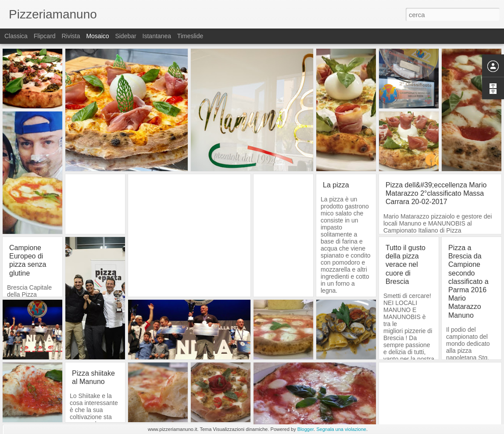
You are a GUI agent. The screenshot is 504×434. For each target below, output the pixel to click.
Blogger (306, 429)
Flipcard (45, 36)
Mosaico (97, 36)
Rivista (71, 36)
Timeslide (190, 36)
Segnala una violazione (341, 429)
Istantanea (157, 36)
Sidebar (125, 36)
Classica (16, 36)
